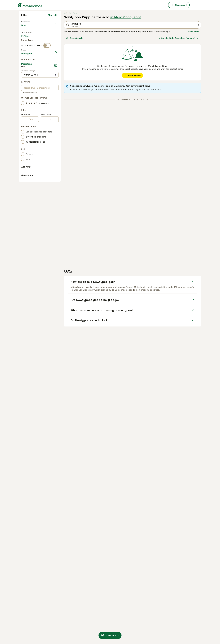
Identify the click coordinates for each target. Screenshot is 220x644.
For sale (28, 91)
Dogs (24, 79)
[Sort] (178, 89)
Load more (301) (48, 179)
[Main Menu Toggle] (12, 5)
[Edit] (56, 191)
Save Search (74, 89)
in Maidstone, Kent (126, 68)
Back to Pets (28, 72)
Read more (194, 82)
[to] (52, 245)
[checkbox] (23, 128)
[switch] (47, 109)
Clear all (52, 66)
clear (54, 115)
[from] (32, 245)
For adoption (44, 91)
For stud (28, 98)
